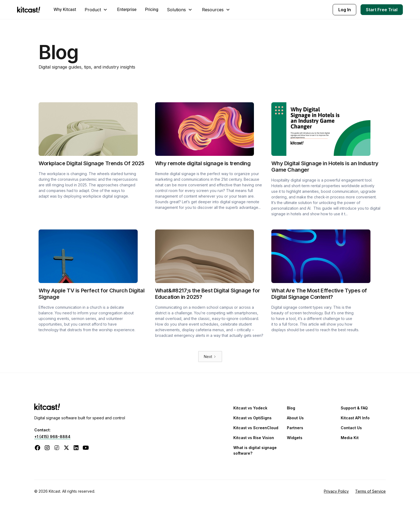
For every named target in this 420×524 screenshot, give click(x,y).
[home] (30, 10)
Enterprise (127, 10)
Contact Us (351, 428)
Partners (295, 428)
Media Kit (350, 438)
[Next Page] (210, 357)
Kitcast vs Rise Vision (254, 438)
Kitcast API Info (355, 418)
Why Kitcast (65, 10)
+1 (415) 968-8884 (52, 437)
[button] (97, 10)
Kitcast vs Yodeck (250, 408)
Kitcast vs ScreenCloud (256, 428)
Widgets (295, 438)
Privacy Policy (336, 491)
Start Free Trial (382, 10)
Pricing (152, 10)
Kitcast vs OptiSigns (252, 418)
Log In (345, 10)
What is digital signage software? (255, 450)
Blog (291, 408)
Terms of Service (370, 491)
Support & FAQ (354, 408)
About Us (295, 418)
